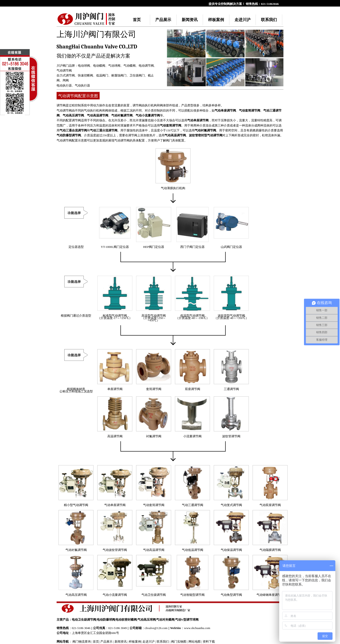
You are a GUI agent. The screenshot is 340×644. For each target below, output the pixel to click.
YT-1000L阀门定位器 (115, 247)
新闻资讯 (190, 20)
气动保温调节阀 (231, 550)
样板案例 (216, 20)
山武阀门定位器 (231, 247)
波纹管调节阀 (231, 436)
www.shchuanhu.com (197, 628)
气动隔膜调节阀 (270, 550)
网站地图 (195, 642)
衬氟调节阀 (154, 436)
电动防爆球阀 (106, 620)
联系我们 (269, 20)
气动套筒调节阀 (250, 110)
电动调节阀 (146, 66)
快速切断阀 (85, 75)
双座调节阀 (193, 389)
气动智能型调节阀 (192, 595)
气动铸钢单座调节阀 (270, 595)
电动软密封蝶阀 (126, 620)
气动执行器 (82, 85)
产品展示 (163, 20)
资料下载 (209, 642)
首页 (137, 20)
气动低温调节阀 (193, 550)
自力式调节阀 (66, 75)
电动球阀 (84, 66)
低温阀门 (102, 75)
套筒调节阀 (154, 389)
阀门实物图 (179, 642)
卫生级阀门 (137, 75)
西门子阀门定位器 (192, 247)
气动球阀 (114, 66)
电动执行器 (64, 85)
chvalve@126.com (156, 628)
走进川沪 (242, 20)
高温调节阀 (115, 436)
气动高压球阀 (147, 620)
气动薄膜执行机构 (173, 188)
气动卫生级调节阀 (154, 595)
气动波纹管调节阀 (115, 550)
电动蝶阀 (99, 66)
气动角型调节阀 (231, 595)
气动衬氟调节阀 (122, 115)
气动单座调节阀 (225, 110)
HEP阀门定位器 (154, 247)
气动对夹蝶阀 (165, 620)
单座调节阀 (115, 389)
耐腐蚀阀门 (119, 75)
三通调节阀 (231, 389)
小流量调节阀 (192, 436)
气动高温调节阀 (98, 115)
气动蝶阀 (130, 66)
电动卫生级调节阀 (84, 620)
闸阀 (66, 80)
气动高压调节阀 (73, 115)
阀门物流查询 (82, 642)
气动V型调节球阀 (187, 620)
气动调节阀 (64, 71)
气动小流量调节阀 (148, 115)
